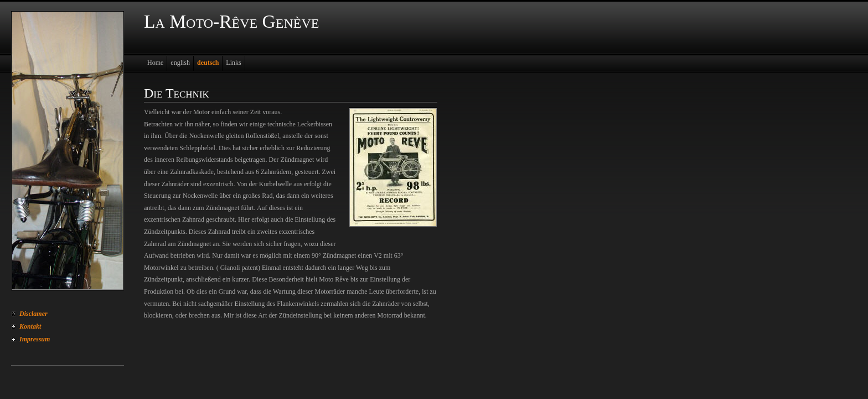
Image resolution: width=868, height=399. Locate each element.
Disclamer (33, 314)
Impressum (35, 339)
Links (233, 63)
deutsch (208, 63)
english (180, 63)
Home (155, 63)
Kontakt (30, 326)
